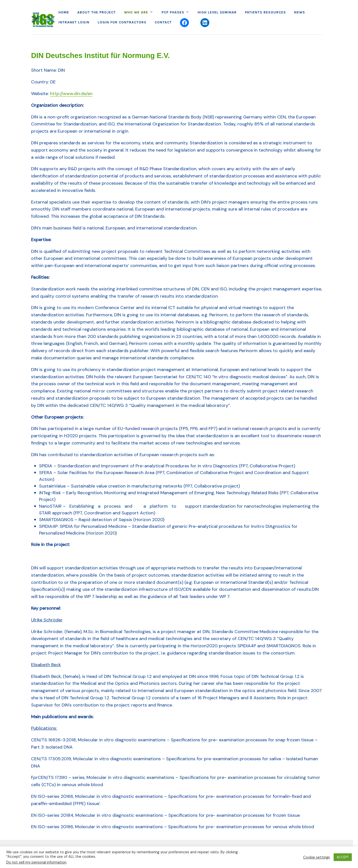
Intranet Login (74, 22)
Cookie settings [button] (316, 857)
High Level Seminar (217, 12)
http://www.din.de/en (71, 94)
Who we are (136, 12)
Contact (163, 22)
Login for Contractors (122, 22)
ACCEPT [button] (343, 857)
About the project (97, 12)
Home (64, 12)
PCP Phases (173, 12)
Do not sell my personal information (36, 862)
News (300, 12)
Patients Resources (265, 12)
